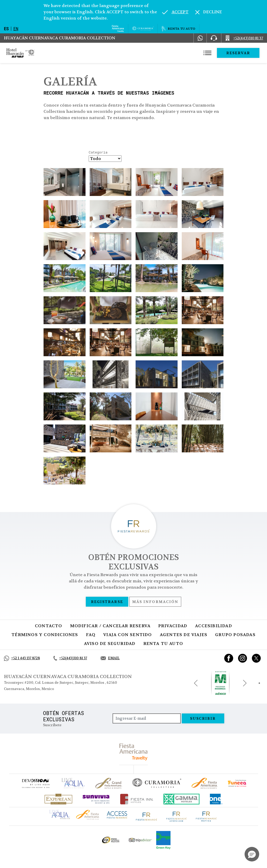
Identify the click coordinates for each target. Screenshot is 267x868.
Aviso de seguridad (110, 644)
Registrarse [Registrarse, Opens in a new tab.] (107, 602)
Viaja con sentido (128, 635)
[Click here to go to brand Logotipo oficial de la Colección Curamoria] (157, 783)
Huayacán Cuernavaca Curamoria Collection (60, 38)
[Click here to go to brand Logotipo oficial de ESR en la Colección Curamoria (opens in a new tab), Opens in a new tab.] (110, 840)
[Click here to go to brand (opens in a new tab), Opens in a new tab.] (35, 783)
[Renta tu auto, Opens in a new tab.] (178, 29)
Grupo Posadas (235, 635)
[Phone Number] (214, 38)
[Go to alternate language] (175, 12)
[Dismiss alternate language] (209, 12)
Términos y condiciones (45, 635)
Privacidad (173, 626)
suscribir (203, 718)
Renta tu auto (163, 644)
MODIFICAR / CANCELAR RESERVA (110, 626)
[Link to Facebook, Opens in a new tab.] (229, 658)
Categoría (98, 152)
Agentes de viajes (184, 635)
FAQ (91, 635)
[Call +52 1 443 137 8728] (22, 658)
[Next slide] (245, 683)
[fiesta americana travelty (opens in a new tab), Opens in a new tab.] (134, 752)
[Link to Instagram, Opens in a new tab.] (243, 658)
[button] (252, 854)
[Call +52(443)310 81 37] (244, 38)
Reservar (238, 53)
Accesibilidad (214, 626)
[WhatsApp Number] (200, 38)
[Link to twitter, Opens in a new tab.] (256, 658)
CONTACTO (49, 626)
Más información (155, 602)
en (16, 29)
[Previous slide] (196, 683)
